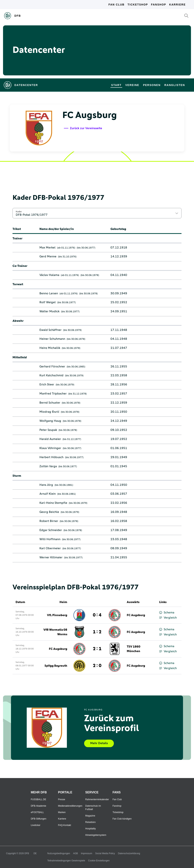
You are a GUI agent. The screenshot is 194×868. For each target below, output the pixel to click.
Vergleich (168, 618)
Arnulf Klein (48, 494)
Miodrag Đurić (49, 412)
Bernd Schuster (50, 403)
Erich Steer (47, 384)
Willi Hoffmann (50, 539)
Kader (19, 212)
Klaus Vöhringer (50, 448)
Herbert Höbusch (51, 457)
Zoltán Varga (48, 466)
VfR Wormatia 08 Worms (55, 632)
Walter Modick (49, 311)
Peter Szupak (48, 430)
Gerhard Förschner (52, 366)
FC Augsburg (136, 615)
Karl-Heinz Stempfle (53, 503)
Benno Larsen (49, 293)
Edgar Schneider (51, 530)
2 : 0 (97, 666)
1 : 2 (97, 632)
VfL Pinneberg (57, 615)
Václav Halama (49, 275)
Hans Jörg (46, 485)
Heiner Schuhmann (52, 339)
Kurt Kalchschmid (51, 375)
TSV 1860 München (134, 649)
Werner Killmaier (51, 557)
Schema (167, 613)
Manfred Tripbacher (53, 394)
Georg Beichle (49, 512)
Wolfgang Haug (50, 421)
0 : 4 (97, 615)
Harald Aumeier (50, 439)
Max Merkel (47, 248)
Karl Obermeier (50, 548)
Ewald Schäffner (50, 330)
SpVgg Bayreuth (56, 666)
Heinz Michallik (50, 348)
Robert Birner (49, 521)
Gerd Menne (48, 256)
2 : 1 (97, 649)
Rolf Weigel (48, 302)
